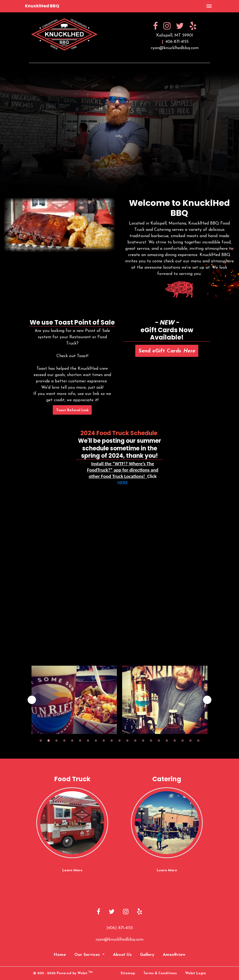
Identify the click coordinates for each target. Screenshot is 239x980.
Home (60, 955)
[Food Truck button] (72, 823)
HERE (123, 483)
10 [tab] (112, 740)
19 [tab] (183, 740)
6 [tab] (80, 740)
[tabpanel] (74, 700)
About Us (122, 955)
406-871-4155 (177, 42)
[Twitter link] (112, 912)
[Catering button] (167, 823)
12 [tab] (127, 740)
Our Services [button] (88, 955)
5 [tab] (72, 740)
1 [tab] (41, 740)
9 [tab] (104, 740)
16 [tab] (159, 740)
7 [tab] (88, 740)
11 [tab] (119, 740)
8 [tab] (96, 740)
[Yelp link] (140, 912)
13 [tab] (135, 740)
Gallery (147, 955)
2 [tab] (49, 740)
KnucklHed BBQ (42, 6)
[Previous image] (32, 700)
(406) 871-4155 (120, 928)
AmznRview (174, 955)
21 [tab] (198, 740)
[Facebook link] (98, 912)
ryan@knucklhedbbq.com (175, 48)
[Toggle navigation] (209, 6)
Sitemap (128, 973)
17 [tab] (167, 740)
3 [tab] (56, 740)
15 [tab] (151, 740)
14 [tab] (143, 740)
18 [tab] (175, 740)
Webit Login (196, 973)
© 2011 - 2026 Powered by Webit (63, 973)
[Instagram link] (126, 912)
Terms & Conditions (160, 973)
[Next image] (207, 700)
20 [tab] (190, 740)
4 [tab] (64, 740)
